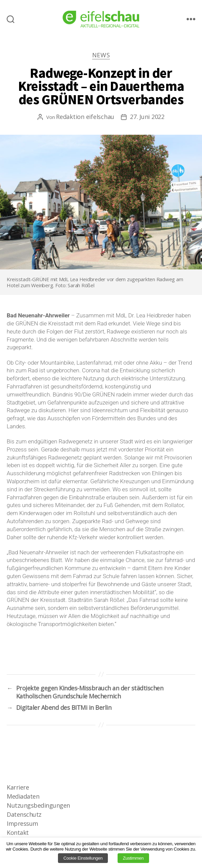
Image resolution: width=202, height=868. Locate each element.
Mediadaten (23, 796)
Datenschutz (24, 814)
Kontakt (18, 832)
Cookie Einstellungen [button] (83, 858)
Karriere (18, 787)
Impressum (22, 823)
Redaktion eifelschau (85, 117)
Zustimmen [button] (133, 858)
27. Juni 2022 (147, 117)
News (101, 55)
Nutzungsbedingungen (38, 805)
